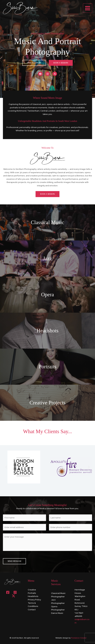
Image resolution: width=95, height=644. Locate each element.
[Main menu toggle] (88, 8)
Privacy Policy (34, 600)
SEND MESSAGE (14, 561)
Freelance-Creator (79, 638)
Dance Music (57, 613)
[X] (13, 596)
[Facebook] (8, 592)
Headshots (33, 596)
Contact (32, 610)
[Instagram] (15, 592)
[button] (6, 467)
